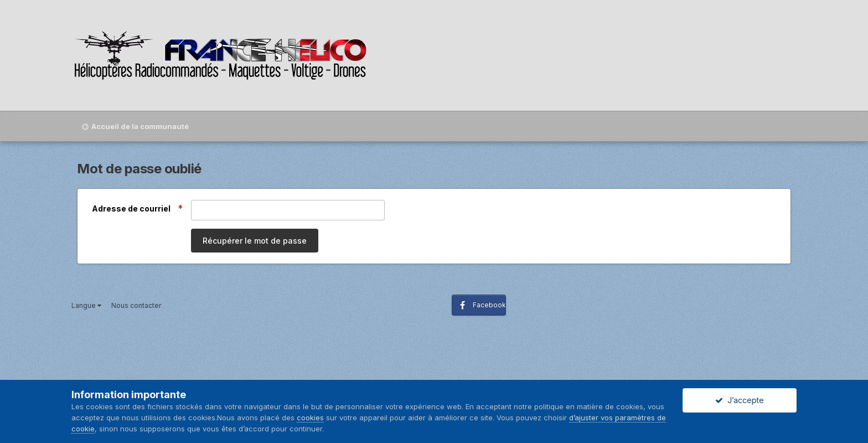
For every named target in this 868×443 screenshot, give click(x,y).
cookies (310, 418)
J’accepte (740, 400)
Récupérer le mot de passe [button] (255, 241)
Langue (86, 305)
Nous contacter (136, 305)
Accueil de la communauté (140, 126)
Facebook (489, 305)
